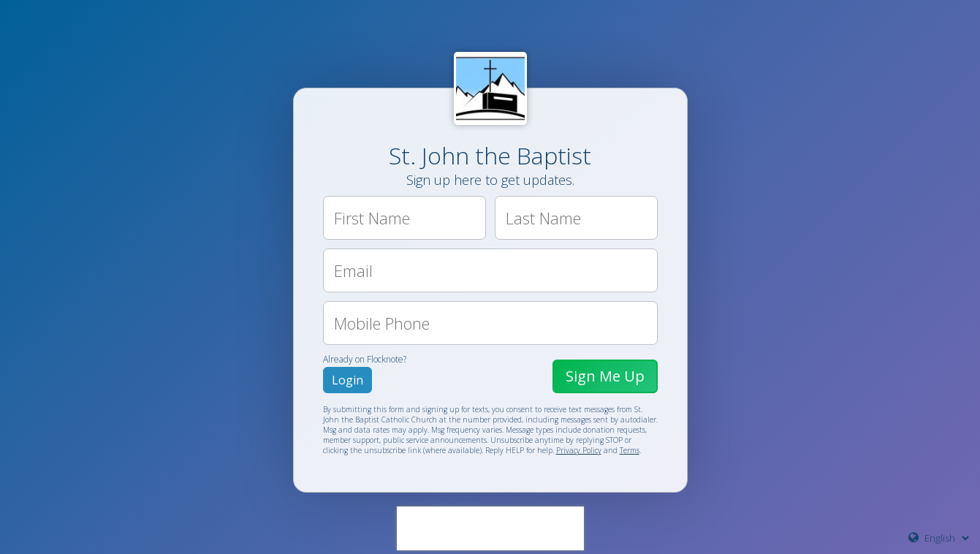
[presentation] (490, 528)
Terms (630, 450)
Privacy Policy (579, 450)
